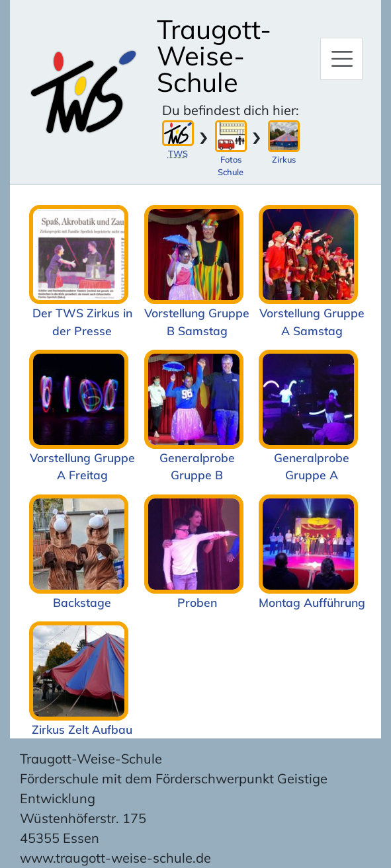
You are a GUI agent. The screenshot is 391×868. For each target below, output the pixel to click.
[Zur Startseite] (83, 92)
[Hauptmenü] (341, 59)
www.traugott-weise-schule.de (115, 858)
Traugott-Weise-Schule (214, 56)
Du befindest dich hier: (231, 110)
